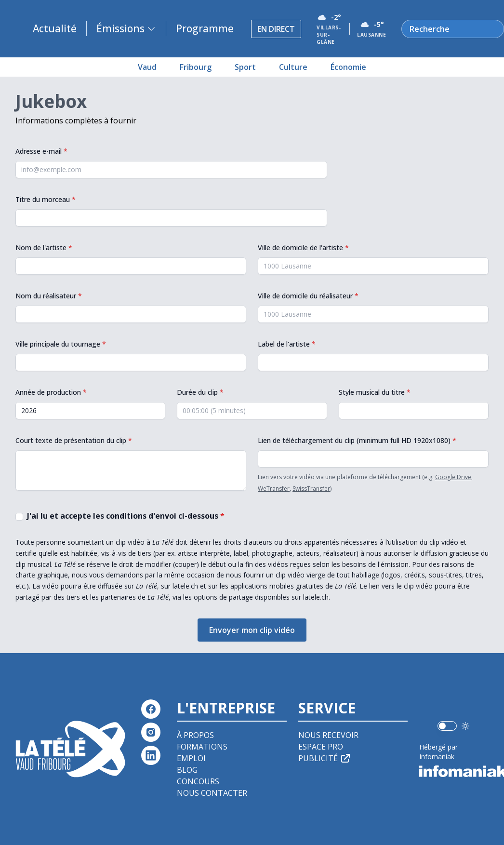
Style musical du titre (375, 392)
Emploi (191, 758)
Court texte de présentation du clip (74, 440)
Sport (245, 67)
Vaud (147, 67)
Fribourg (196, 67)
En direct (276, 29)
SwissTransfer (311, 489)
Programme (205, 28)
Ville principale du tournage (61, 344)
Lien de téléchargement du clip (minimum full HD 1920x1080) (357, 440)
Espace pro (321, 747)
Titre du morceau (46, 199)
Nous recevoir (328, 735)
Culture (293, 67)
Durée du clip (200, 392)
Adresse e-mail (41, 151)
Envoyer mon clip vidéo (252, 630)
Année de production (51, 392)
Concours (198, 781)
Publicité (325, 758)
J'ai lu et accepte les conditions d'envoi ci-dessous (126, 516)
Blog (187, 770)
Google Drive (453, 477)
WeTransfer (274, 489)
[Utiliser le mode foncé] (465, 726)
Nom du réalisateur (49, 296)
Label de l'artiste (287, 344)
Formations (202, 747)
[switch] (447, 726)
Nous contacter (212, 793)
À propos (195, 735)
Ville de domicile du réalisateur (308, 296)
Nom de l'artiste (44, 248)
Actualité (55, 28)
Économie (348, 67)
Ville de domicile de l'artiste (303, 248)
